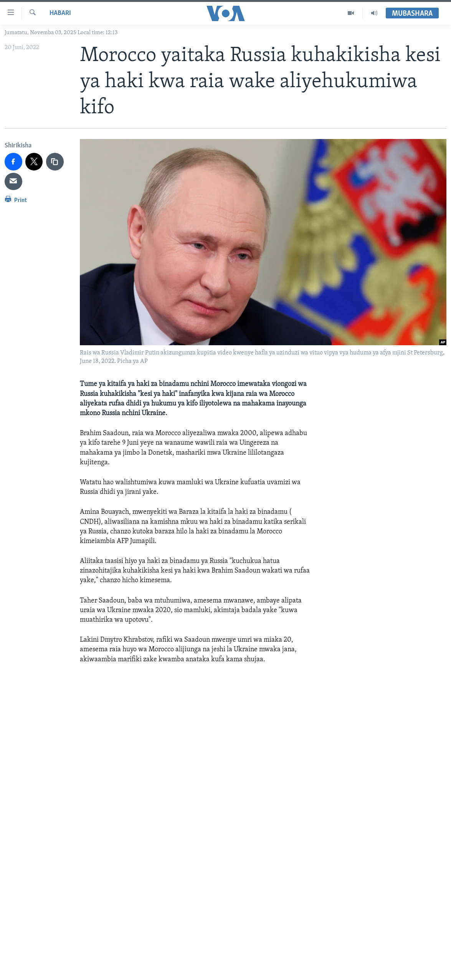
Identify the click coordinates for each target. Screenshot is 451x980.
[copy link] (55, 162)
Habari (60, 13)
